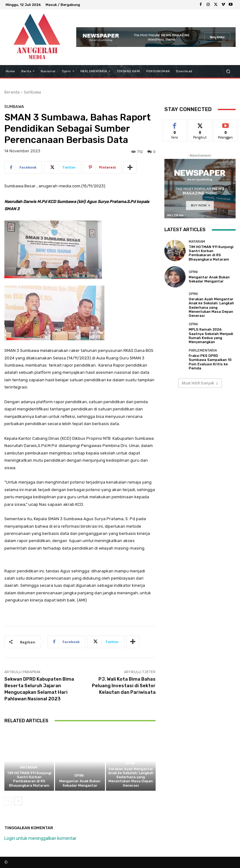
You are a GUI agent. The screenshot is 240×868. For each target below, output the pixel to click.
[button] (228, 71)
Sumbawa (32, 92)
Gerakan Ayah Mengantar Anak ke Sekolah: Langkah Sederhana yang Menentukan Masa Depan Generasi (131, 777)
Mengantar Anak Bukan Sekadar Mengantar (80, 783)
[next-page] (18, 801)
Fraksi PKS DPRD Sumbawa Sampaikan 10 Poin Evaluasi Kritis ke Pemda (210, 362)
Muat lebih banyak (200, 383)
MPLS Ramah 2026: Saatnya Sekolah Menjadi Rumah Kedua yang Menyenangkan (211, 336)
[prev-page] (8, 801)
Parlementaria (203, 350)
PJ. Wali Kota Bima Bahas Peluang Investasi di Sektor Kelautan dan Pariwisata (124, 686)
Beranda (12, 92)
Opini (79, 776)
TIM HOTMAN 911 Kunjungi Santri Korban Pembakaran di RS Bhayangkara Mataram (29, 779)
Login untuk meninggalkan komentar (40, 838)
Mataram (29, 767)
